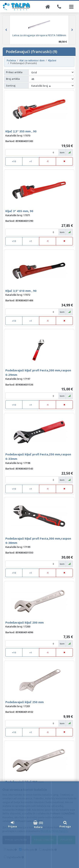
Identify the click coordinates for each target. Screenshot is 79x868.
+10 (14, 161)
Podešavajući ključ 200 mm (25, 622)
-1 (48, 161)
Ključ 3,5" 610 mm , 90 (21, 291)
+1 (31, 161)
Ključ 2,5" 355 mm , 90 (21, 131)
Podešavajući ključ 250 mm (25, 702)
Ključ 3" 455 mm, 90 (19, 211)
